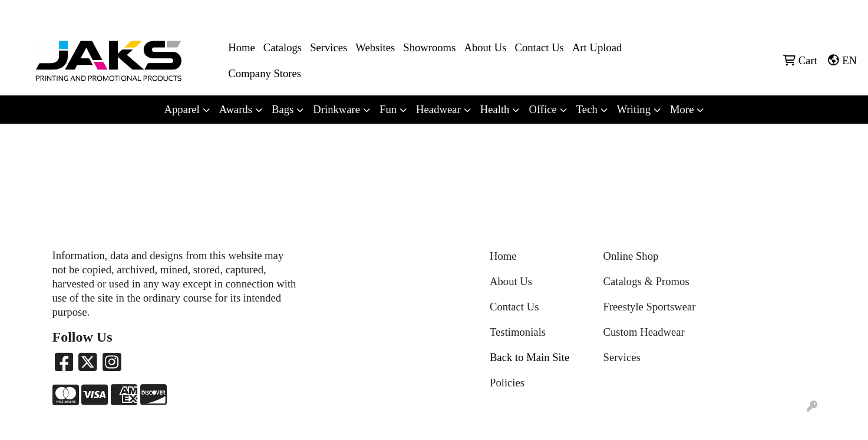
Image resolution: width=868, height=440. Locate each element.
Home (242, 47)
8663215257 (679, 13)
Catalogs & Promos (646, 281)
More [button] (682, 109)
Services (329, 47)
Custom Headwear (644, 332)
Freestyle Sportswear (650, 307)
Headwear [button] (438, 109)
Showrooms (429, 47)
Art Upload (597, 47)
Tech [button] (587, 109)
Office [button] (542, 109)
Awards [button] (236, 109)
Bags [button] (283, 109)
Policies (507, 383)
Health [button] (495, 109)
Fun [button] (388, 109)
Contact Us (539, 47)
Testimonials (518, 332)
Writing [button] (634, 109)
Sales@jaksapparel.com (810, 13)
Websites (375, 47)
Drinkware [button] (336, 109)
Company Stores (265, 73)
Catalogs (283, 47)
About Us (485, 47)
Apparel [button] (182, 109)
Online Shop (631, 256)
